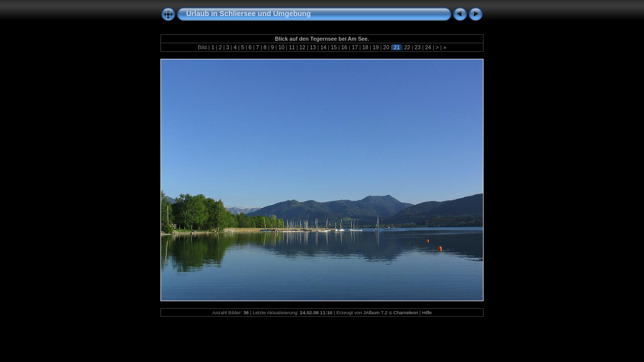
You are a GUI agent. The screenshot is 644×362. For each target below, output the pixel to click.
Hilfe (427, 312)
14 (324, 47)
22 (407, 47)
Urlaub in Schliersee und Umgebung (249, 14)
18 (365, 47)
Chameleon (406, 312)
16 (344, 47)
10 (281, 47)
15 (334, 47)
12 (302, 47)
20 (386, 47)
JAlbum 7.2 (375, 312)
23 (418, 47)
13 (313, 47)
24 (428, 47)
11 (292, 47)
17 (355, 47)
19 (376, 47)
